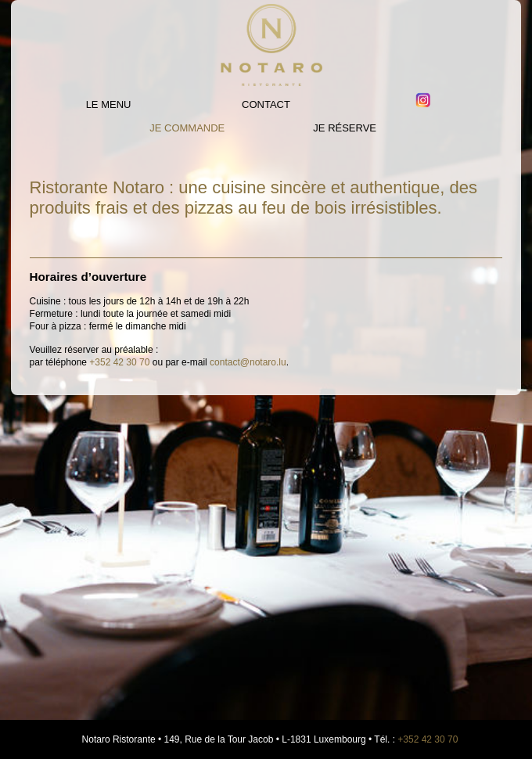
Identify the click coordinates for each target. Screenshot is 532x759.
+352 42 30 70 (119, 362)
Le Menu (109, 104)
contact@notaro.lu (248, 362)
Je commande (187, 128)
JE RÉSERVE (345, 128)
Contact (266, 104)
